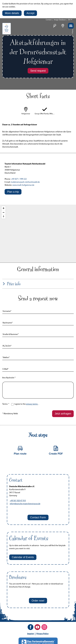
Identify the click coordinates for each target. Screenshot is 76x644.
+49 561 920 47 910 (18, 501)
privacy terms (32, 404)
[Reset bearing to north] (4, 217)
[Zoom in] (4, 208)
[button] (12, 13)
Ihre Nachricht (9, 378)
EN (69, 20)
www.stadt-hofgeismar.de (23, 185)
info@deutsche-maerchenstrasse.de (25, 504)
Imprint (31, 634)
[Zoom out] (4, 212)
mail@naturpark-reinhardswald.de (25, 182)
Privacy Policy (42, 634)
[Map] (38, 234)
